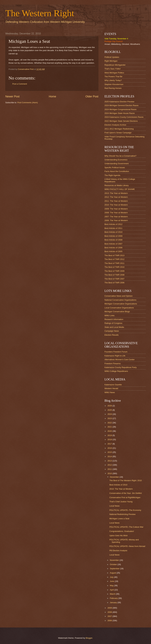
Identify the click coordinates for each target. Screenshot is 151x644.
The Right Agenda (112, 175)
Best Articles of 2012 (113, 224)
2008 (110, 612)
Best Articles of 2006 (113, 248)
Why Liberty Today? (113, 80)
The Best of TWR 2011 (114, 263)
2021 (110, 427)
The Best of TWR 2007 (114, 279)
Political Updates (112, 57)
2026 (110, 406)
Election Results (111, 335)
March (113, 594)
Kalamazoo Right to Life (115, 356)
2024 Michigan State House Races (120, 113)
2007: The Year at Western (116, 217)
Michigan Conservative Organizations (121, 304)
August (113, 573)
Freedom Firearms (113, 364)
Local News (114, 506)
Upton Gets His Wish (118, 536)
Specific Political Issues (115, 167)
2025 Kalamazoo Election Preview (119, 102)
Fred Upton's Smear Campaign (118, 133)
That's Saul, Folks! (113, 69)
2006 (110, 621)
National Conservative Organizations (120, 300)
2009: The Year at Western (116, 209)
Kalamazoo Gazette (113, 385)
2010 (110, 473)
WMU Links (110, 316)
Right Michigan (111, 61)
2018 (110, 440)
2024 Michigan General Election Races (121, 105)
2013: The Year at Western (116, 193)
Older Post (92, 96)
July (112, 577)
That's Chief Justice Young (121, 502)
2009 (110, 608)
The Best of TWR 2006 (114, 283)
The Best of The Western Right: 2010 (126, 480)
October (114, 564)
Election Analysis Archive (115, 125)
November (115, 560)
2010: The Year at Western (116, 205)
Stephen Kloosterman (114, 84)
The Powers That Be (113, 77)
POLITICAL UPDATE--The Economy (125, 510)
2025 (110, 410)
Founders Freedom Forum (116, 352)
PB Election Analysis (118, 551)
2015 (110, 452)
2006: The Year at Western (116, 220)
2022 (110, 423)
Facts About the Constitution (117, 171)
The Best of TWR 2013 (114, 255)
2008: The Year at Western (116, 213)
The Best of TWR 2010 (114, 267)
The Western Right (40, 13)
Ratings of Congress (113, 323)
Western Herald (111, 388)
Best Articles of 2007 (113, 244)
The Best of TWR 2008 (114, 275)
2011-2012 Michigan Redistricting (119, 129)
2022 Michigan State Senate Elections (121, 121)
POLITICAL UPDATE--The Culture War (126, 527)
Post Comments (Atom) (28, 103)
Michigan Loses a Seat (119, 519)
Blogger (89, 638)
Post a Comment (20, 84)
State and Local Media (114, 327)
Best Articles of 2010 (113, 232)
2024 (110, 414)
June (112, 581)
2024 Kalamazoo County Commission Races (124, 117)
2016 (110, 448)
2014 (110, 456)
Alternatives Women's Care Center (120, 360)
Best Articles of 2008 (113, 240)
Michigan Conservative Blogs (117, 312)
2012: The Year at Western (116, 197)
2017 (110, 444)
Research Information (114, 319)
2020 (110, 431)
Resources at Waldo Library (117, 185)
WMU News (110, 392)
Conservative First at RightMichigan (125, 497)
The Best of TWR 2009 (114, 271)
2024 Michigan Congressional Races (120, 109)
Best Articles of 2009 (113, 236)
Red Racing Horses (113, 88)
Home (52, 96)
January (114, 602)
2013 (110, 461)
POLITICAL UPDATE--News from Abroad (127, 546)
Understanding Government (117, 164)
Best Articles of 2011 (113, 228)
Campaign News (112, 331)
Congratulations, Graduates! (122, 531)
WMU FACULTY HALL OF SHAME (120, 189)
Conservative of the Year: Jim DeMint (126, 493)
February (114, 598)
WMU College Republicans (116, 371)
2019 (110, 435)
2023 (110, 418)
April (112, 590)
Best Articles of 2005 (113, 251)
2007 (110, 616)
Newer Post (12, 96)
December (115, 477)
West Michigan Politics (114, 73)
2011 (110, 469)
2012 (110, 465)
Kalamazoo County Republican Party (120, 367)
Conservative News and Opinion (119, 296)
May (112, 586)
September (115, 569)
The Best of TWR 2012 (114, 259)
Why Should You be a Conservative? (120, 156)
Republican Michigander (115, 65)
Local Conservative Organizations (119, 308)
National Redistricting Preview (122, 514)
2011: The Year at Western (116, 201)
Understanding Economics (116, 160)
